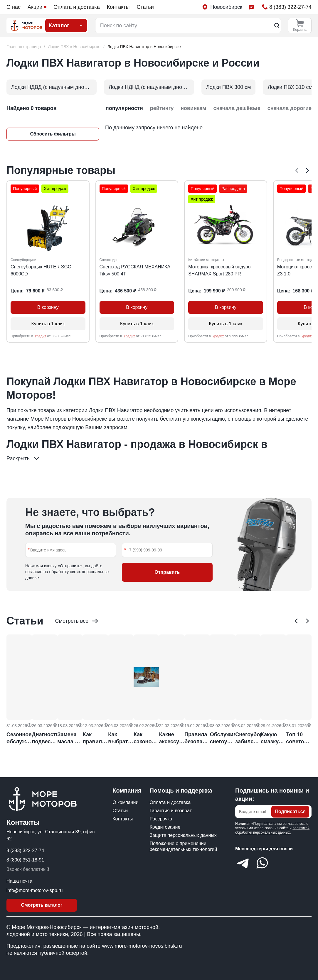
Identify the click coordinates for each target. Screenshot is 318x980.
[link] (144, 47)
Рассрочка (161, 819)
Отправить (167, 572)
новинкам (193, 108)
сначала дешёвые (237, 108)
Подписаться (290, 811)
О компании (125, 802)
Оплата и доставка (76, 7)
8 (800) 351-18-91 (25, 860)
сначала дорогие (290, 108)
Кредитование (165, 827)
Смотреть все (77, 621)
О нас (14, 7)
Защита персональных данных (183, 835)
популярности (124, 108)
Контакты (118, 7)
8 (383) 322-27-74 (25, 850)
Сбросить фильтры (53, 134)
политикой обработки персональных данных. (272, 830)
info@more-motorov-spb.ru (35, 890)
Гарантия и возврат (171, 811)
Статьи (145, 7)
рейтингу (162, 108)
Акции (37, 7)
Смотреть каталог (42, 905)
